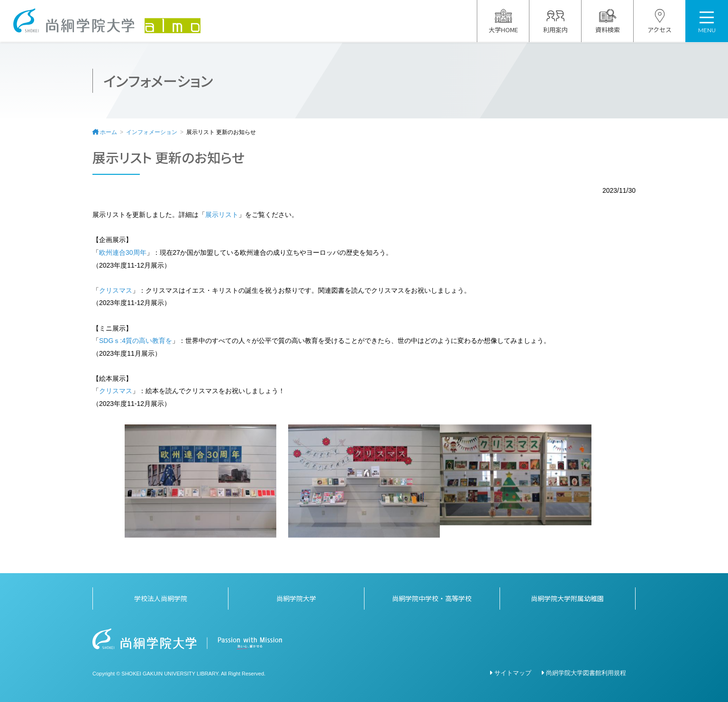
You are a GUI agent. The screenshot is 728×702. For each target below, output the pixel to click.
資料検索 (608, 22)
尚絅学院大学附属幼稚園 (567, 598)
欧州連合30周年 (123, 252)
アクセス (660, 22)
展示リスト (222, 215)
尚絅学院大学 (296, 598)
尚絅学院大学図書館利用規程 (586, 673)
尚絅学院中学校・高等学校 (432, 598)
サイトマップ (513, 673)
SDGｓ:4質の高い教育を (136, 341)
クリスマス (116, 290)
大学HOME (503, 22)
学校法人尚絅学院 (161, 598)
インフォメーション (152, 132)
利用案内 (555, 22)
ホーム (109, 132)
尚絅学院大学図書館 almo (108, 21)
